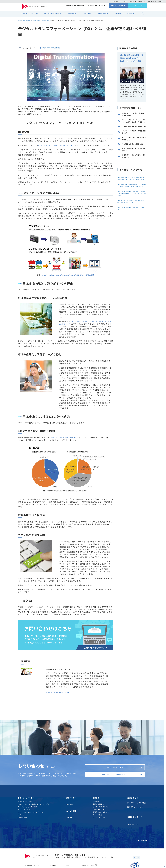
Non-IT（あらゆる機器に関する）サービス (34, 817)
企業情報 (131, 15)
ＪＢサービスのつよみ (29, 15)
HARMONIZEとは (129, 1)
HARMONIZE (23, 830)
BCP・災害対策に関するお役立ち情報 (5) (132, 170)
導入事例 (88, 15)
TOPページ (143, 850)
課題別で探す (73, 15)
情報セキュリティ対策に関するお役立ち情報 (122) (132, 117)
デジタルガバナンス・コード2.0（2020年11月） (59, 145)
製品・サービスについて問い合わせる (118, 784)
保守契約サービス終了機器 (74, 7)
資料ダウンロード (118, 7)
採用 (161, 1)
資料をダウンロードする (122, 772)
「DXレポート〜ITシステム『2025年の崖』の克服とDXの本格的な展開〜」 (85, 325)
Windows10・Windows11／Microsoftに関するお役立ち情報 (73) (132, 126)
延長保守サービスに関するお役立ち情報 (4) (132, 179)
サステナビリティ (150, 1)
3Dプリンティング (25, 822)
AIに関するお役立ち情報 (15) (131, 162)
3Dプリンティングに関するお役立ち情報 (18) (132, 153)
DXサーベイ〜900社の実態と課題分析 (68, 440)
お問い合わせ (138, 7)
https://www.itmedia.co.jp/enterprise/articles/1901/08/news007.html (68, 277)
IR (140, 1)
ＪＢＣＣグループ (114, 1)
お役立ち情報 (103, 15)
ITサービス (22, 827)
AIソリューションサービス (28, 819)
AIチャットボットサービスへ (59, 696)
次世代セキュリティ (25, 814)
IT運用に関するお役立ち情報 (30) (132, 136)
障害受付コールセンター (96, 7)
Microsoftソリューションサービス (31, 825)
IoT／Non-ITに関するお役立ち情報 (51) (132, 145)
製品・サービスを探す (53, 15)
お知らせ (118, 15)
